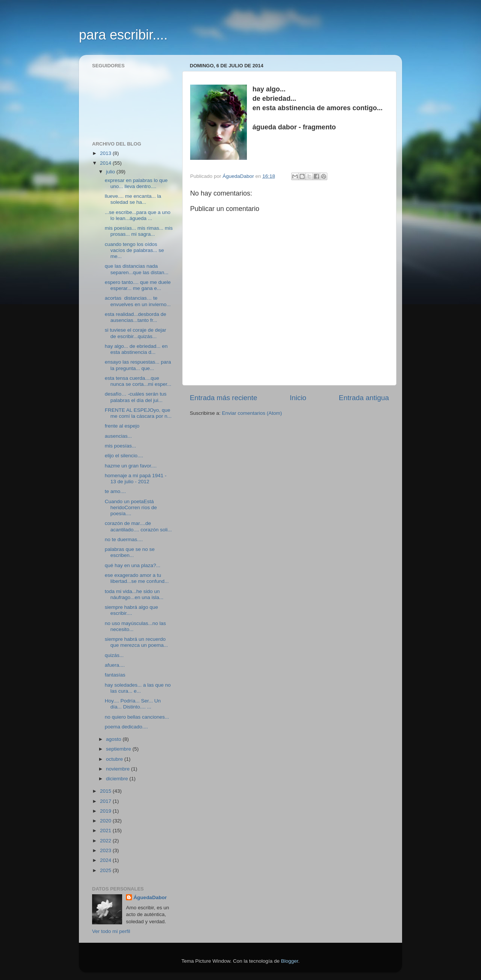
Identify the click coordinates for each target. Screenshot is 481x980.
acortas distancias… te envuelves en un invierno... (138, 301)
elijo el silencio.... (124, 456)
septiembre (119, 749)
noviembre (119, 769)
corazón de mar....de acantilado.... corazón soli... (138, 526)
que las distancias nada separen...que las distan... (137, 269)
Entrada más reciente (224, 398)
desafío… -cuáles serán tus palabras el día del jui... (136, 397)
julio (111, 172)
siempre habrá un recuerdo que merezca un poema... (136, 642)
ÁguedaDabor (150, 897)
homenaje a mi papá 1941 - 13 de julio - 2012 (136, 479)
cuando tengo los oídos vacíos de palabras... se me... (135, 250)
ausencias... (118, 436)
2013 (106, 153)
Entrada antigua (364, 398)
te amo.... (115, 491)
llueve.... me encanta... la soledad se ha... (133, 199)
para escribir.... (123, 35)
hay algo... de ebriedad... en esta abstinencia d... (136, 349)
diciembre (118, 779)
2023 (106, 850)
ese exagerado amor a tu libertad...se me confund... (137, 578)
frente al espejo (122, 426)
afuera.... (115, 665)
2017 (106, 801)
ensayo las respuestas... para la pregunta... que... (138, 365)
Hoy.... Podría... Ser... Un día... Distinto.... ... (133, 704)
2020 (106, 821)
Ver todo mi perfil (111, 931)
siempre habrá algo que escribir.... (132, 610)
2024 (106, 860)
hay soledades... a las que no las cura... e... (138, 688)
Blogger (290, 961)
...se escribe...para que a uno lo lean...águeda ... (138, 215)
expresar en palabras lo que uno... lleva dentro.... (136, 183)
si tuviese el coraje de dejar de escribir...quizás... (136, 333)
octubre (115, 759)
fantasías (115, 675)
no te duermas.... (124, 539)
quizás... (114, 655)
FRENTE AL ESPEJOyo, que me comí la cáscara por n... (138, 413)
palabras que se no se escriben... (130, 552)
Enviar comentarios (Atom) (252, 413)
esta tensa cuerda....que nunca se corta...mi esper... (138, 381)
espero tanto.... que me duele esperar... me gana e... (138, 285)
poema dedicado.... (126, 727)
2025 (106, 870)
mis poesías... (120, 446)
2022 (106, 841)
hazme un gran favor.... (131, 466)
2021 (106, 831)
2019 (106, 811)
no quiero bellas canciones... (137, 717)
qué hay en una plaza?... (133, 565)
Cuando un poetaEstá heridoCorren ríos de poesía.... (131, 507)
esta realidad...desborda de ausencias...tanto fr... (136, 317)
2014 (106, 163)
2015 (106, 791)
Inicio (298, 398)
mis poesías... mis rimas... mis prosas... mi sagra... (139, 231)
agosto (114, 739)
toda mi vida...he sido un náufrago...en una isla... (134, 594)
